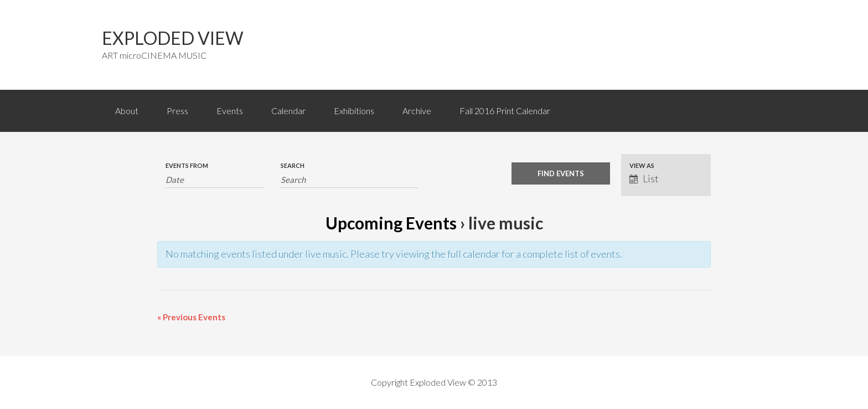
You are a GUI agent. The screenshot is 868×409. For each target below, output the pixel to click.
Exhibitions (354, 111)
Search (293, 165)
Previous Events (191, 317)
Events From (187, 165)
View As (642, 165)
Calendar (288, 111)
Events (230, 111)
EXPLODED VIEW (173, 38)
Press (177, 111)
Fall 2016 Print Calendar (505, 111)
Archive (417, 111)
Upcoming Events (391, 223)
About (127, 111)
